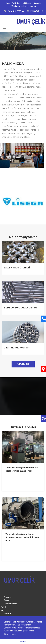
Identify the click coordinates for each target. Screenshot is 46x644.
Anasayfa (8, 597)
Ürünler (7, 600)
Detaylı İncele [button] (10, 634)
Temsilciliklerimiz (10, 604)
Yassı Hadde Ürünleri (17, 268)
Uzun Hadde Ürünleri (17, 348)
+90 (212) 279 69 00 (15, 11)
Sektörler (7, 614)
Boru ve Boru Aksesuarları (20, 308)
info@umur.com (36, 11)
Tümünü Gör (23, 364)
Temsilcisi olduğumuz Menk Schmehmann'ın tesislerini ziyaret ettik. (23, 537)
